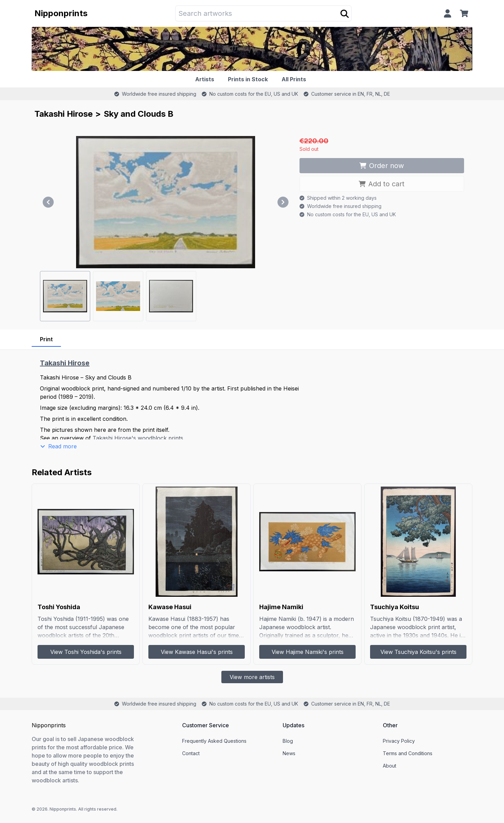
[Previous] (48, 202)
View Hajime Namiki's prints (308, 652)
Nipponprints (61, 13)
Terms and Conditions (408, 753)
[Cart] (465, 13)
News (289, 753)
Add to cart (382, 184)
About (390, 766)
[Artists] (206, 79)
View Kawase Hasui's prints (197, 652)
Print (46, 339)
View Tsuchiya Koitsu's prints (418, 652)
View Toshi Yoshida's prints (86, 652)
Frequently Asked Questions (214, 741)
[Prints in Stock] (249, 79)
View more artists (252, 677)
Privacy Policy (399, 741)
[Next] (283, 202)
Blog (288, 741)
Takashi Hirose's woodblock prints (138, 438)
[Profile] (448, 13)
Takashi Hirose (64, 114)
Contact (191, 753)
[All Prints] (295, 79)
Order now (382, 166)
